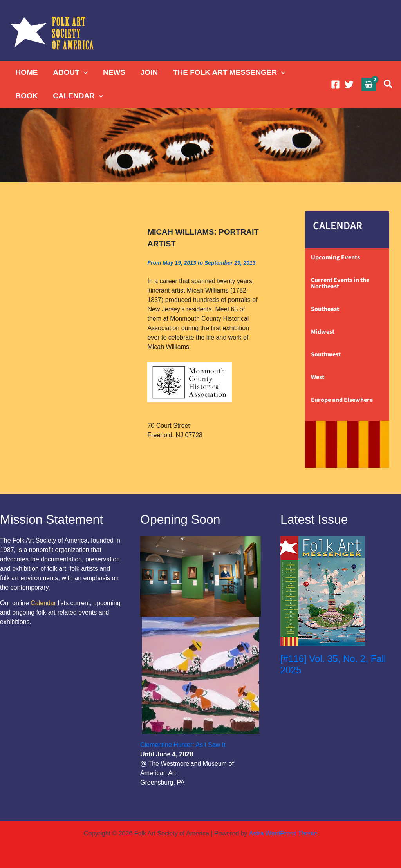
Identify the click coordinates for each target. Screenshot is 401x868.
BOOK (26, 96)
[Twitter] (349, 84)
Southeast (325, 309)
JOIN (148, 72)
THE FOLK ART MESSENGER (228, 72)
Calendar (43, 603)
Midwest (323, 332)
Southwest (326, 354)
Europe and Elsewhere (342, 400)
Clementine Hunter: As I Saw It (183, 745)
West (318, 377)
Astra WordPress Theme (283, 833)
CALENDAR (78, 96)
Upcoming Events (335, 257)
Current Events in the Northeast (340, 283)
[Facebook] (335, 84)
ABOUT (70, 72)
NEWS (113, 72)
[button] (83, 72)
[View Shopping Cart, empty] (369, 84)
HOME (26, 72)
